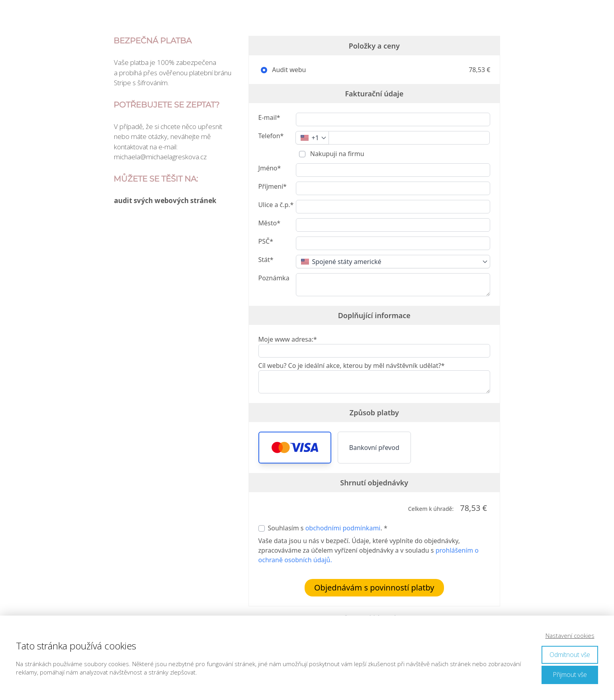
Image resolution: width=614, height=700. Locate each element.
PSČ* (266, 241)
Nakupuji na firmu (336, 154)
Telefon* (271, 136)
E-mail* (269, 117)
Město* (269, 223)
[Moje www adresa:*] (374, 351)
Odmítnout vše (570, 655)
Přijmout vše (570, 675)
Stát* (266, 260)
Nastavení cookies (570, 635)
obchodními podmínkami (343, 528)
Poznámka (274, 278)
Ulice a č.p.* (276, 205)
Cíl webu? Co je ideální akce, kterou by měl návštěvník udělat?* (352, 366)
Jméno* (270, 168)
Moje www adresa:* (288, 339)
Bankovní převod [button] (374, 448)
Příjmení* (273, 186)
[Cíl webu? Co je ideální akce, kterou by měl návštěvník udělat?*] (374, 382)
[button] (295, 448)
